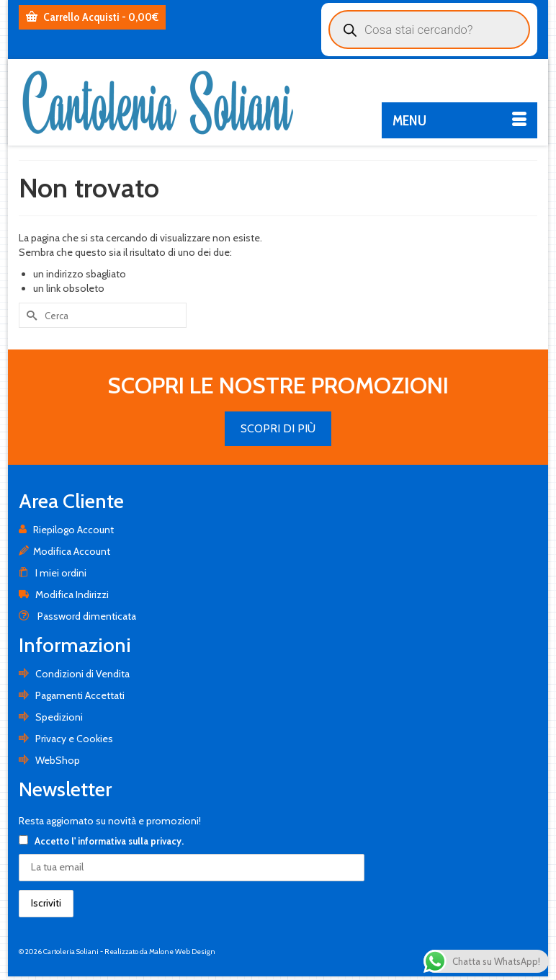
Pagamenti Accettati (72, 695)
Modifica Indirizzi (64, 594)
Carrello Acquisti (92, 17)
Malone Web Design (182, 952)
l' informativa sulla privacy (126, 841)
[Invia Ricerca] (30, 315)
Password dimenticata (77, 616)
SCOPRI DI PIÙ (278, 428)
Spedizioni (51, 717)
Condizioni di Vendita (74, 674)
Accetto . (101, 841)
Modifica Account (64, 551)
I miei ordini (53, 573)
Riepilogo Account (66, 530)
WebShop (49, 760)
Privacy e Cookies (66, 739)
